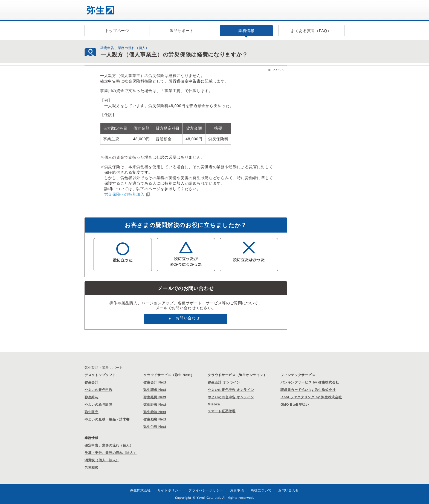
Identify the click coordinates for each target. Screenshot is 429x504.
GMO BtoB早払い (295, 405)
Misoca (214, 404)
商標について (261, 490)
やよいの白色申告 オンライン (231, 397)
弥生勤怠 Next (155, 419)
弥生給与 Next (155, 412)
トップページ (117, 31)
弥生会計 (92, 382)
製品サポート (182, 31)
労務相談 (92, 468)
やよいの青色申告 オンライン (231, 390)
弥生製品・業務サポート (104, 368)
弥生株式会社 (140, 490)
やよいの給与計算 (98, 405)
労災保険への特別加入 (124, 194)
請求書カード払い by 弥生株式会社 (308, 390)
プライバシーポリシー (206, 490)
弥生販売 (92, 412)
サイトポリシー (170, 490)
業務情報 (246, 31)
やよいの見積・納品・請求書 (107, 419)
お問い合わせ (188, 318)
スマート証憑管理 (222, 411)
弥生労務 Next (155, 427)
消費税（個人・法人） (102, 460)
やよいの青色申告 (98, 390)
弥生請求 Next (155, 390)
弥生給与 (92, 397)
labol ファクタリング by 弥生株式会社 (311, 397)
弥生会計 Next (155, 382)
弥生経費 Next (155, 397)
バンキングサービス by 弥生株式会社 (310, 382)
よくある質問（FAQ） (311, 31)
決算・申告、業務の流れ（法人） (111, 453)
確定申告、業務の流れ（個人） (109, 445)
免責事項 (237, 490)
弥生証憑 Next (155, 405)
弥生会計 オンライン (224, 382)
